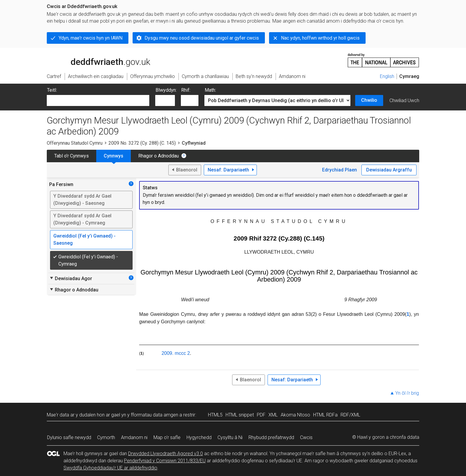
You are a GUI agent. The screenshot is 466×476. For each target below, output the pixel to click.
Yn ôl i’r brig (407, 393)
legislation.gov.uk (94, 60)
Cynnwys (114, 156)
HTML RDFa (325, 415)
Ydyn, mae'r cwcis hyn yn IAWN (91, 38)
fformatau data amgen (154, 415)
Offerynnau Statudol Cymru (75, 143)
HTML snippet (240, 415)
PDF (261, 415)
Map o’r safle (167, 437)
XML (273, 415)
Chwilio (369, 100)
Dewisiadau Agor (71, 278)
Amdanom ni (134, 437)
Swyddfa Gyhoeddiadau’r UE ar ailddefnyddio (110, 468)
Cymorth (106, 437)
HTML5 (215, 415)
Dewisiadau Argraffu (389, 170)
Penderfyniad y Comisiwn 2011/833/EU (165, 461)
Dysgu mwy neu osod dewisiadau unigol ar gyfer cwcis (202, 38)
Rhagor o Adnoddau (159, 156)
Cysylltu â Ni (230, 437)
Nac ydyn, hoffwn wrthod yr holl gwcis (320, 38)
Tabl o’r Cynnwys (72, 156)
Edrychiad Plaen (340, 170)
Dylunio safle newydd (69, 437)
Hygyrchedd (199, 437)
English (387, 76)
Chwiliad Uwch (404, 100)
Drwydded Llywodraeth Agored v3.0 (166, 454)
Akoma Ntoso (295, 415)
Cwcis (306, 437)
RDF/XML (350, 415)
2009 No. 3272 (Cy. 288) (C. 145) (142, 143)
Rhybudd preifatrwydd (271, 437)
